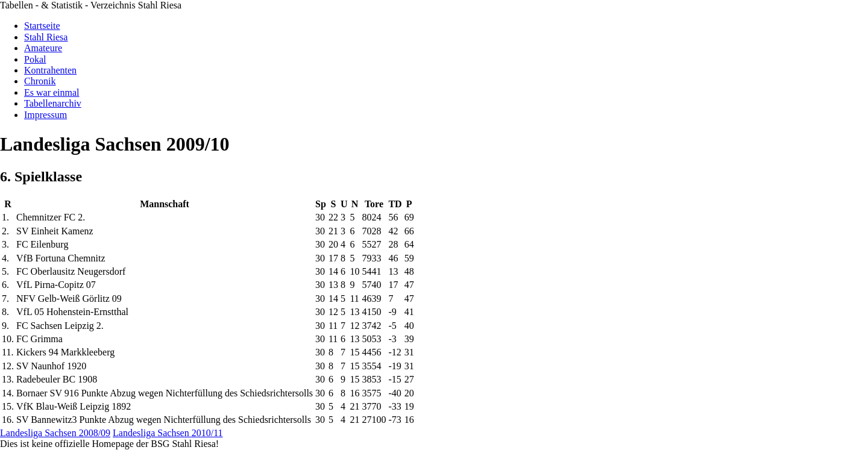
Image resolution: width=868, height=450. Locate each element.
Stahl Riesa (46, 37)
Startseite (42, 26)
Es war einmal (52, 92)
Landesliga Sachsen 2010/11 (168, 433)
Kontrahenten (50, 70)
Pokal (35, 59)
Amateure (43, 48)
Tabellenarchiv (53, 103)
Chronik (40, 81)
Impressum (46, 115)
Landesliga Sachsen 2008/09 (55, 433)
